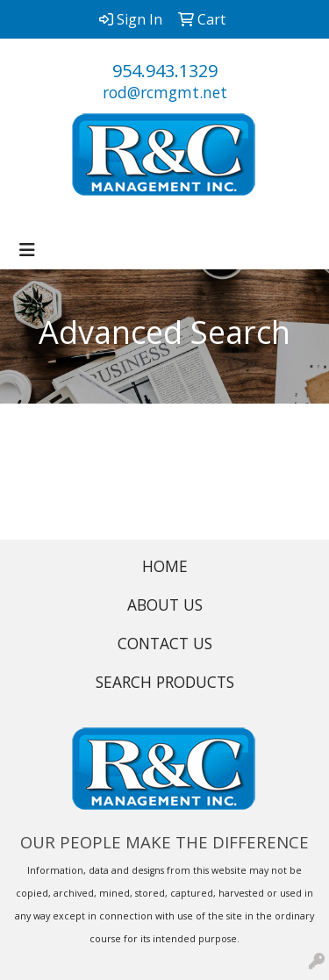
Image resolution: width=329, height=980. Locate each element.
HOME (165, 566)
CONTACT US (165, 643)
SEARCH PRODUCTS (165, 682)
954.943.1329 (165, 71)
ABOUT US (165, 604)
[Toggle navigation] (27, 250)
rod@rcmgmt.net (165, 92)
